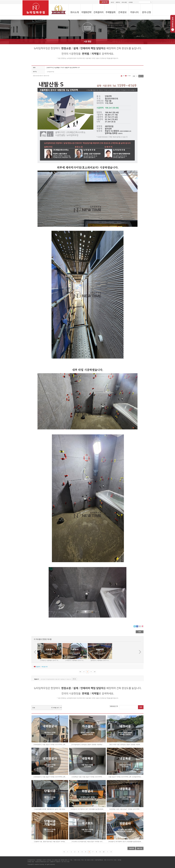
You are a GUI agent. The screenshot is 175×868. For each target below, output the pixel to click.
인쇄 (123, 76)
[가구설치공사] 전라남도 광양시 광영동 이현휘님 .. (87, 744)
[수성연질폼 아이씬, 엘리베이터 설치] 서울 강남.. (50, 809)
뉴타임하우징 (50, 72)
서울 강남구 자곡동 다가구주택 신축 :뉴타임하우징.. (125, 777)
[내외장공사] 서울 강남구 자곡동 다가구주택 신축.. (50, 744)
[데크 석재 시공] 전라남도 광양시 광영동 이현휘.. (125, 744)
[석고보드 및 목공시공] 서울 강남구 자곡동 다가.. (87, 841)
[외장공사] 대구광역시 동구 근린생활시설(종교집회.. (87, 809)
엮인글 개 (45, 667)
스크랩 (128, 76)
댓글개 (38, 667)
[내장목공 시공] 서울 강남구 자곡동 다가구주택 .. (87, 777)
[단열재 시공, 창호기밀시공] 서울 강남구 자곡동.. (50, 841)
